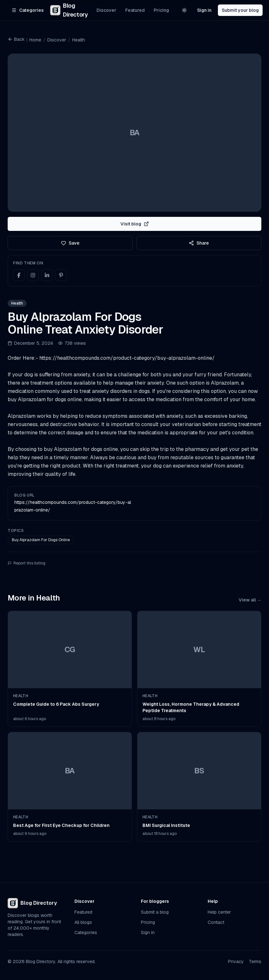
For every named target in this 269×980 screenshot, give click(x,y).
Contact (216, 922)
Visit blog (135, 224)
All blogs (83, 922)
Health (79, 40)
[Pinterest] (61, 275)
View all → (250, 600)
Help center (219, 912)
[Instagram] (33, 275)
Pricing (161, 10)
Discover (106, 10)
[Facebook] (19, 275)
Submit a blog (155, 912)
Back (16, 39)
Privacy (236, 962)
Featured (135, 10)
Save (70, 243)
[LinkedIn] (47, 275)
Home (35, 40)
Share (199, 243)
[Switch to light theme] (184, 10)
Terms (255, 962)
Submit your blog (240, 10)
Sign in (204, 10)
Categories (86, 932)
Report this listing (27, 563)
